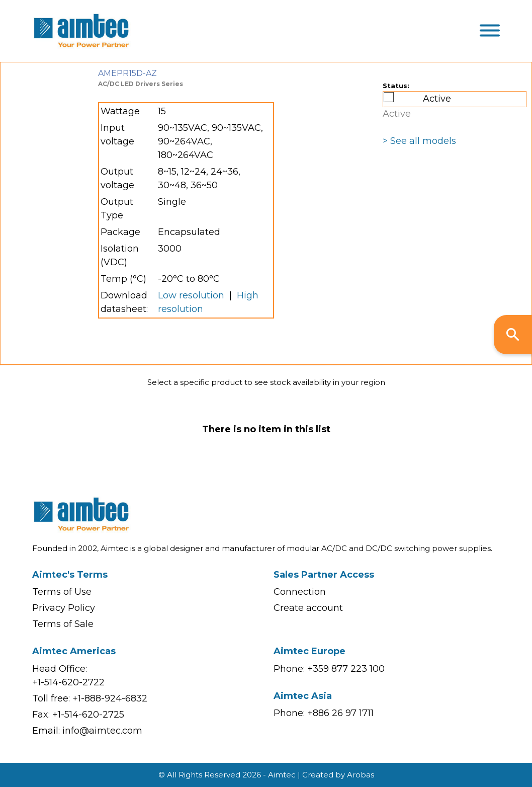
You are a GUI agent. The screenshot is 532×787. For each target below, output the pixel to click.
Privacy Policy (64, 608)
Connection (300, 592)
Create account (308, 608)
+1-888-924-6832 (110, 698)
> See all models (419, 141)
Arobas (361, 775)
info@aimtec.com (102, 731)
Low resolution (191, 295)
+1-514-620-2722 (68, 682)
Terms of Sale (63, 624)
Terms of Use (62, 592)
